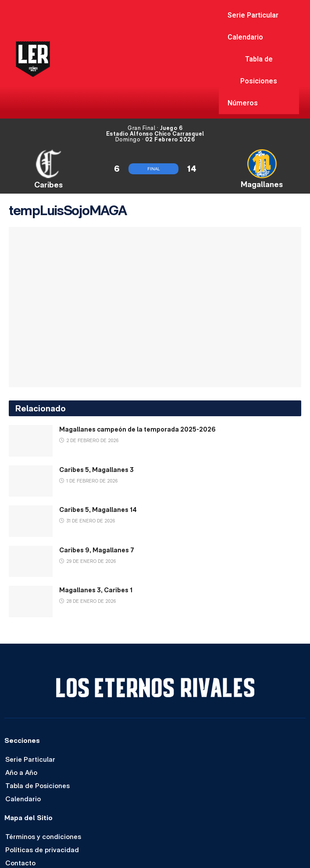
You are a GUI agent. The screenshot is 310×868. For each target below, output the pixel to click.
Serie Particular (253, 15)
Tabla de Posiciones (259, 70)
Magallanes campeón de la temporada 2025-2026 (137, 429)
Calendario (245, 37)
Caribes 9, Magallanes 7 (97, 550)
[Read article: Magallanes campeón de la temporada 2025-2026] (31, 441)
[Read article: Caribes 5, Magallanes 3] (31, 481)
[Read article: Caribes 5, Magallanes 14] (31, 521)
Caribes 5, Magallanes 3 (96, 470)
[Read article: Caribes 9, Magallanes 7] (31, 562)
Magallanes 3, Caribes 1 (96, 590)
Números (243, 103)
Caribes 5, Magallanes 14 (98, 510)
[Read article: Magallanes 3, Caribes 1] (31, 601)
